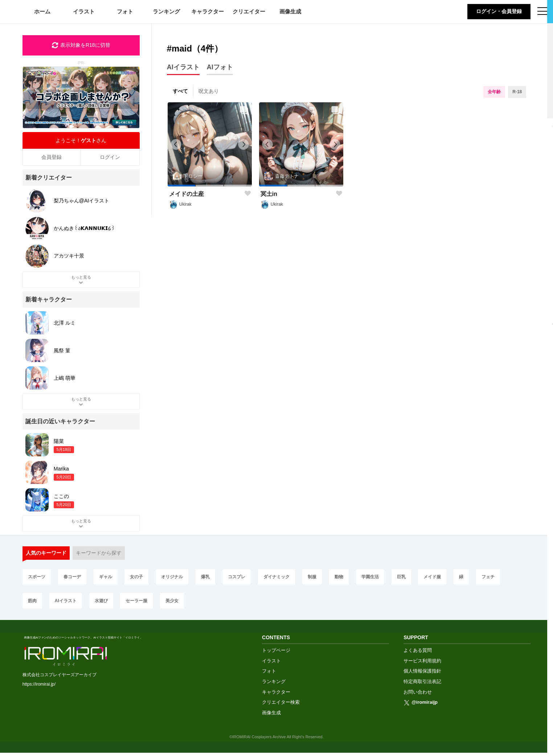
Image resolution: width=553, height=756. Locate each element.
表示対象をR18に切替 (81, 45)
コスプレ (237, 577)
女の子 (136, 577)
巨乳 (401, 577)
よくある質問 (418, 654)
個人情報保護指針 (422, 674)
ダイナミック (276, 577)
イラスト (84, 11)
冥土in (269, 194)
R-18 (517, 92)
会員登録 (52, 157)
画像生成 (290, 11)
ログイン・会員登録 (499, 11)
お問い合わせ (418, 695)
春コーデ (72, 577)
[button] (182, 186)
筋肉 (32, 601)
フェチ (488, 577)
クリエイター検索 (281, 705)
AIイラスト (66, 601)
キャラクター (208, 11)
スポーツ (37, 577)
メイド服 (432, 577)
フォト (125, 11)
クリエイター (249, 11)
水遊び (101, 601)
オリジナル (172, 577)
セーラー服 (136, 601)
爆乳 (205, 577)
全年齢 (494, 92)
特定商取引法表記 (422, 685)
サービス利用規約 (422, 664)
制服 (312, 577)
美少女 (172, 601)
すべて (180, 91)
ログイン (110, 157)
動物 (339, 577)
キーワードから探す (99, 553)
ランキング (166, 11)
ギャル (106, 577)
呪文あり (209, 91)
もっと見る (81, 280)
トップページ (276, 654)
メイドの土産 (187, 194)
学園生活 (370, 577)
